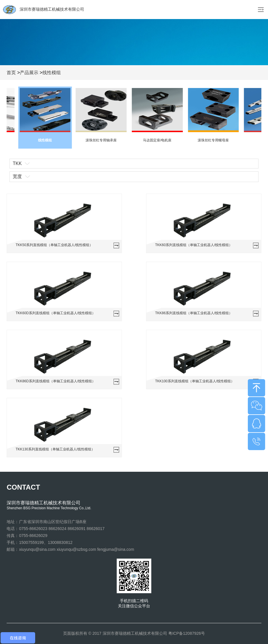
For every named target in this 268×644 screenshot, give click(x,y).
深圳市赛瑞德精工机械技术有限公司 (44, 10)
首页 (11, 73)
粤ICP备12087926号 (187, 633)
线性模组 (52, 73)
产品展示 (29, 73)
